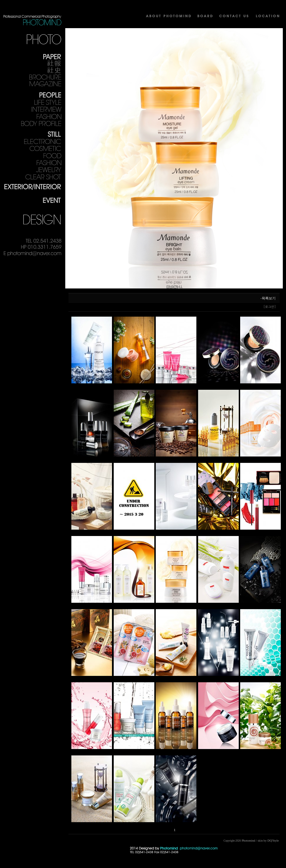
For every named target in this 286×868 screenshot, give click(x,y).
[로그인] (270, 307)
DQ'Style (273, 841)
